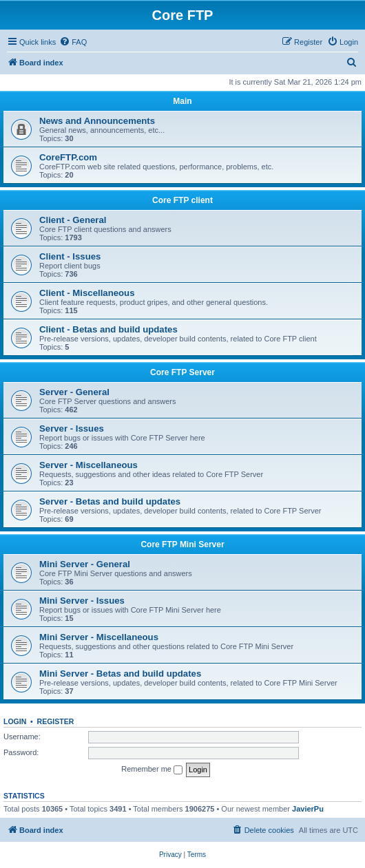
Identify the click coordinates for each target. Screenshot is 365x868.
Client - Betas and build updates (108, 329)
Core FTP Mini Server (182, 544)
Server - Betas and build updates (110, 501)
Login (15, 721)
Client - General (73, 220)
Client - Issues (70, 256)
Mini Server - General (85, 564)
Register (56, 721)
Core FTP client (182, 200)
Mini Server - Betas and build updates (120, 674)
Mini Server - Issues (82, 601)
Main (182, 101)
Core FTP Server (182, 372)
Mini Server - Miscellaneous (99, 637)
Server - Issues (72, 428)
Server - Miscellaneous (88, 465)
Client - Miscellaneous (87, 293)
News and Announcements (97, 121)
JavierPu (308, 809)
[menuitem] (73, 42)
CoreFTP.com (68, 157)
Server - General (74, 392)
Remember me (152, 770)
